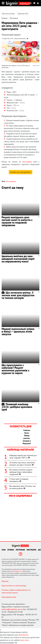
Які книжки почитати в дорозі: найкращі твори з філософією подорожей (21, 472)
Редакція (5, 581)
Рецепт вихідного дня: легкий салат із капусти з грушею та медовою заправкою (17, 221)
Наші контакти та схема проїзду (14, 586)
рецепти (13, 181)
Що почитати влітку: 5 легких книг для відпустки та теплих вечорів (18, 295)
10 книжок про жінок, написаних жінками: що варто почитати (22, 464)
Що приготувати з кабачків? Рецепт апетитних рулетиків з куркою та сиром (15, 369)
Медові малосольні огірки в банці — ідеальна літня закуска (18, 331)
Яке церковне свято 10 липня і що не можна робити (22, 487)
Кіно (4, 550)
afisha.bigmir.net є (17, 571)
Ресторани (14, 18)
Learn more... (25, 640)
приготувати (27, 162)
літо (7, 181)
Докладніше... (24, 635)
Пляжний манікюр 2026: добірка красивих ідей (17, 407)
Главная (5, 18)
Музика (11, 550)
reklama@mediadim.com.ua (12, 609)
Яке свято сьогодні (8, 14)
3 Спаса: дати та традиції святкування (19, 480)
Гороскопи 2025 (23, 14)
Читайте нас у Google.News (20, 172)
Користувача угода (9, 597)
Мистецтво (31, 550)
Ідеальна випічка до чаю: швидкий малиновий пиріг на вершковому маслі (18, 259)
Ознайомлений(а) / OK (9, 643)
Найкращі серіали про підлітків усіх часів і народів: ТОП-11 (23, 457)
